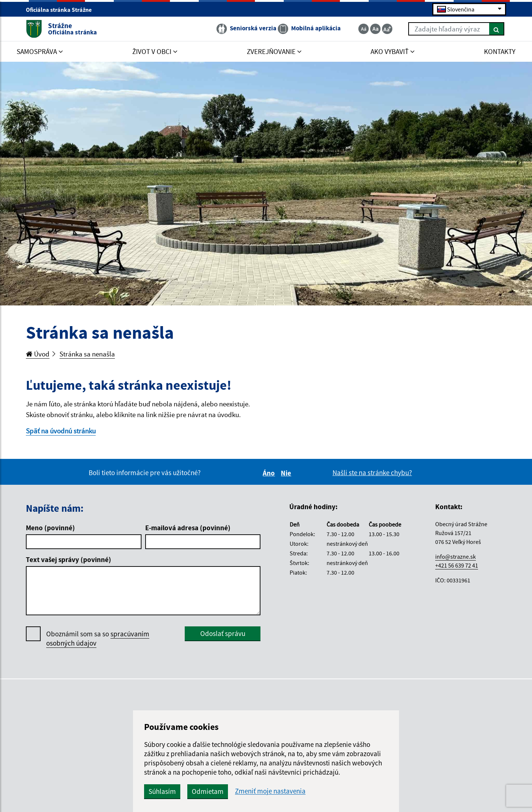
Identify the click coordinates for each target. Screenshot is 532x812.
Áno (270, 473)
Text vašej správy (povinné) (69, 559)
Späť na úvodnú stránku (61, 431)
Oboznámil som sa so (98, 639)
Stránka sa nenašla (87, 354)
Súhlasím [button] (162, 791)
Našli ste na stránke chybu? (372, 473)
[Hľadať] (497, 29)
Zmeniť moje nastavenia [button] (270, 791)
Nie (287, 473)
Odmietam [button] (208, 791)
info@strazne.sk (456, 556)
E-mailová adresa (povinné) (188, 528)
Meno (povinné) (50, 528)
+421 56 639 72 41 (457, 565)
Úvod (38, 354)
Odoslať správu (223, 633)
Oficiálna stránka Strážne (62, 10)
